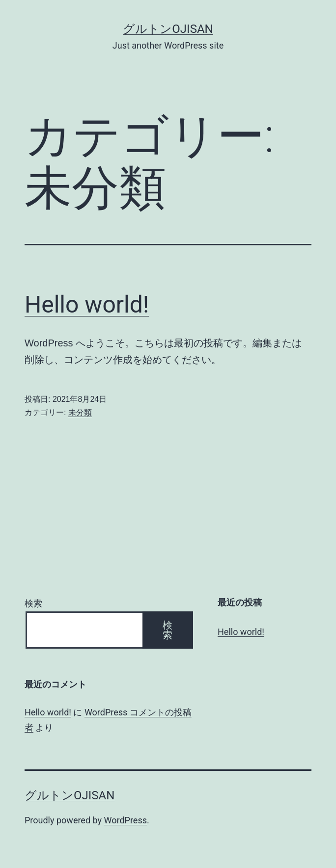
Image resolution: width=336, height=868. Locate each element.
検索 (33, 603)
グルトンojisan (168, 29)
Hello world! (87, 304)
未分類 (80, 412)
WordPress (126, 820)
